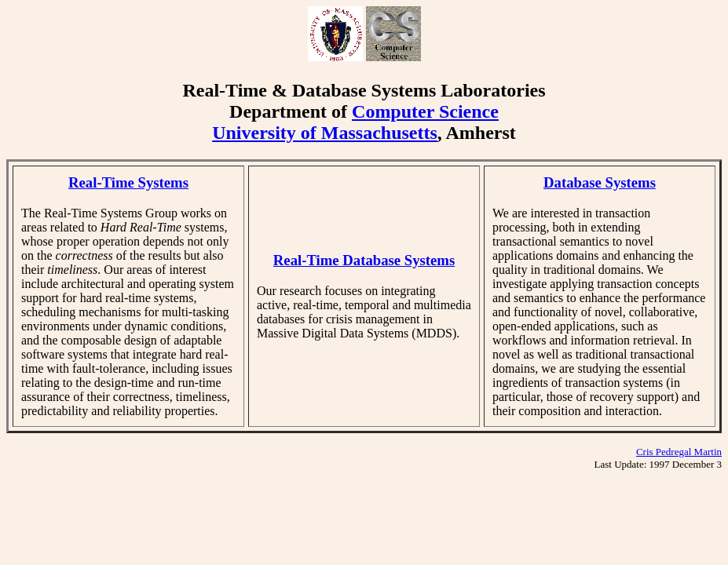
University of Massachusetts (325, 133)
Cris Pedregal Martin (679, 452)
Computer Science (425, 111)
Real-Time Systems (128, 182)
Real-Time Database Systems (364, 260)
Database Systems (600, 182)
